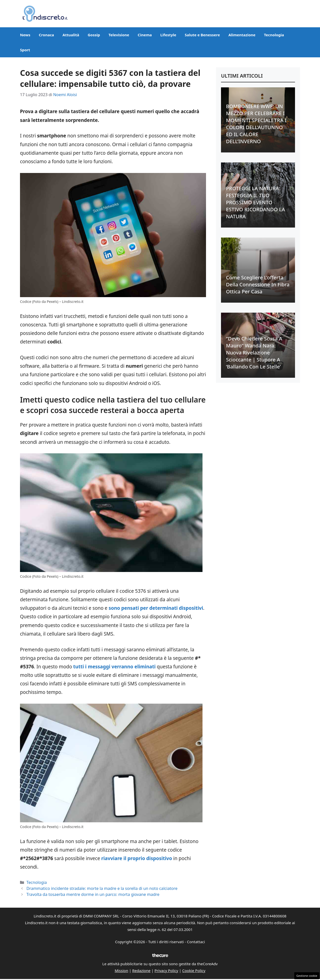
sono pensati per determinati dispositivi (155, 608)
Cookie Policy (194, 970)
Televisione (119, 35)
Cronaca (46, 35)
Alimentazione (242, 35)
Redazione (141, 970)
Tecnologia (274, 35)
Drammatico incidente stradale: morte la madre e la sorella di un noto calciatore (102, 888)
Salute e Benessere (202, 35)
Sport (25, 50)
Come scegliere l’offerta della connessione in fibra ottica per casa (258, 284)
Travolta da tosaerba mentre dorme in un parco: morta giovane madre (93, 894)
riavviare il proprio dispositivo (137, 858)
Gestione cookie (307, 976)
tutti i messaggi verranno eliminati (114, 667)
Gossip (94, 35)
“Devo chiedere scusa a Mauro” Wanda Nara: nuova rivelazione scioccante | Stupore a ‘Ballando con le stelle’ (254, 353)
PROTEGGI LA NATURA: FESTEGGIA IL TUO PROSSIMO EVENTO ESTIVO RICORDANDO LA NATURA (255, 202)
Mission (121, 970)
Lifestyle (168, 35)
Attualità (71, 35)
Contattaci (196, 942)
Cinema (145, 35)
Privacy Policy (166, 970)
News (25, 35)
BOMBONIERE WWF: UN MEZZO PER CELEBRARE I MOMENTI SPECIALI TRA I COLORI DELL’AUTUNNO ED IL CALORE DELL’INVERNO (256, 124)
